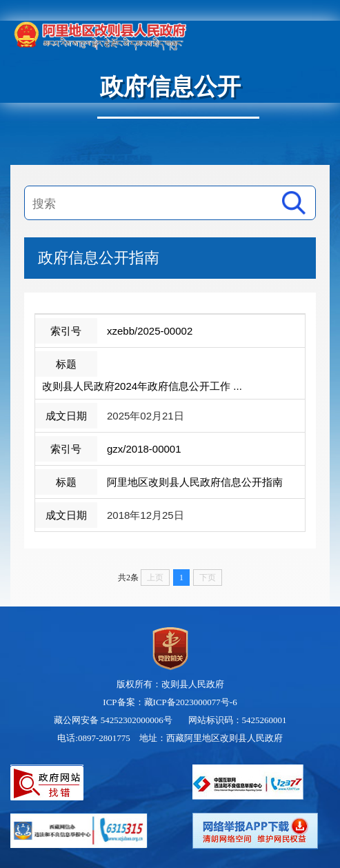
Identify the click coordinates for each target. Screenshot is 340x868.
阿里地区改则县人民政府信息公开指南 (195, 482)
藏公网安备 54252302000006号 (113, 720)
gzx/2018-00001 (144, 449)
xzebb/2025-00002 (150, 331)
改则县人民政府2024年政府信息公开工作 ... (142, 386)
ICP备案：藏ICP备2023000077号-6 (170, 702)
